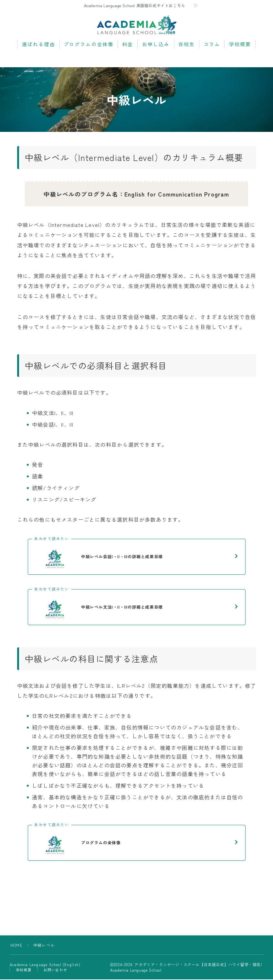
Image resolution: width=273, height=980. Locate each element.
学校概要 (240, 45)
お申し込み (156, 45)
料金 (128, 45)
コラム (212, 45)
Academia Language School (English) (45, 965)
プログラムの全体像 (89, 45)
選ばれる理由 (39, 45)
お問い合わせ (55, 970)
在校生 (187, 45)
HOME (16, 946)
